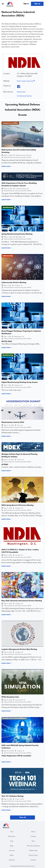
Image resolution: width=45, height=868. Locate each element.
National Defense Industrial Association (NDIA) (18, 157)
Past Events (21, 92)
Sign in (26, 4)
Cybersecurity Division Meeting (14, 283)
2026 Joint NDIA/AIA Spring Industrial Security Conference (20, 747)
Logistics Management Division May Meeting (19, 649)
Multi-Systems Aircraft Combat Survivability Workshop (19, 151)
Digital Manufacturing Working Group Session (20, 382)
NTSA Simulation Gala (10, 697)
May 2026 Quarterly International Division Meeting (22, 601)
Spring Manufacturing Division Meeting (17, 234)
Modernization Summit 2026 (13, 422)
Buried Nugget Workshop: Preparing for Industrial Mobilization (21, 332)
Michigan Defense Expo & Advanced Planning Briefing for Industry (19, 456)
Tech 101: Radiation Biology (13, 796)
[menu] (3, 4)
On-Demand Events (24, 96)
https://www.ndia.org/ (26, 81)
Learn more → (7, 166)
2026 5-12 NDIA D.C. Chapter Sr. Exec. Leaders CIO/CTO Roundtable (20, 551)
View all (23, 817)
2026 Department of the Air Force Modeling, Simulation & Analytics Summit (19, 184)
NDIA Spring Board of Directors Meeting (18, 505)
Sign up (37, 4)
